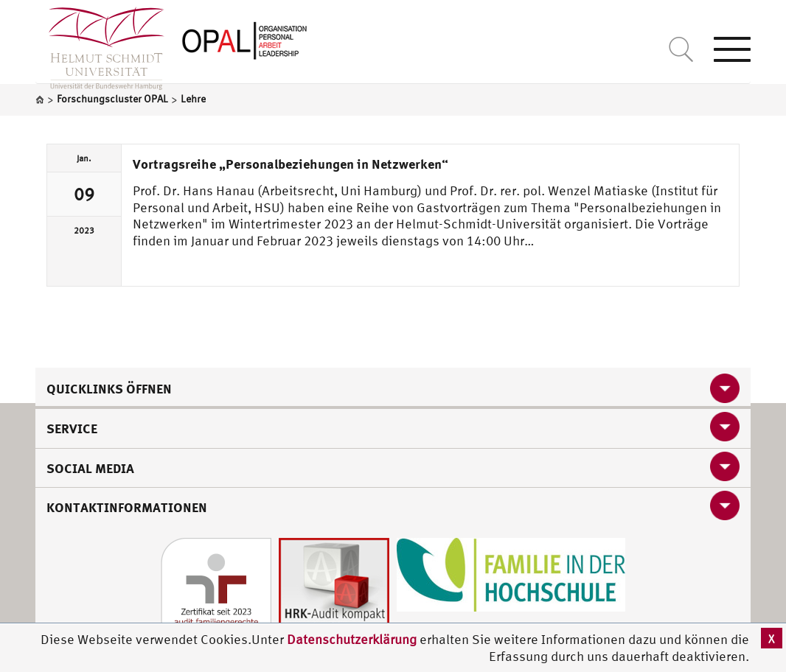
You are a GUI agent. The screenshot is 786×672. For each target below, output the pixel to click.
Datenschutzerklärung (352, 639)
